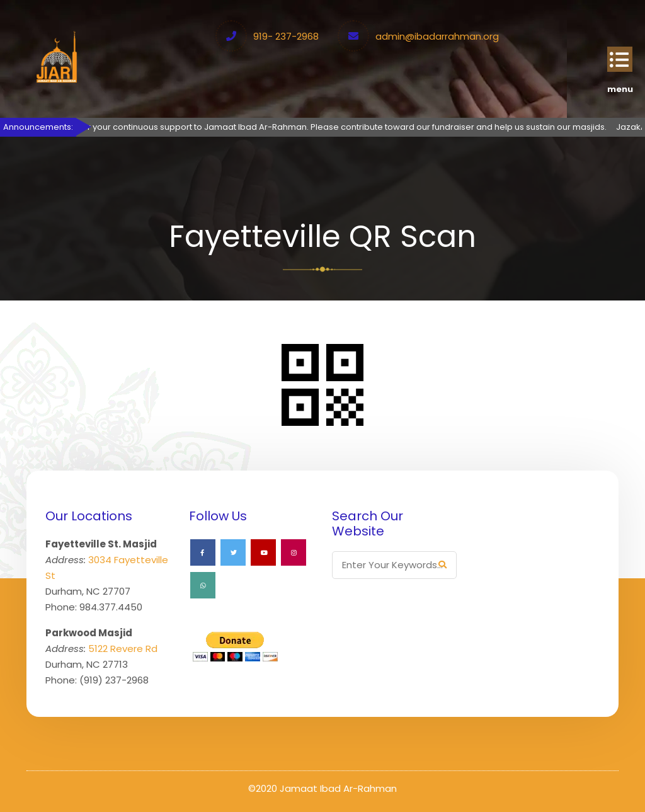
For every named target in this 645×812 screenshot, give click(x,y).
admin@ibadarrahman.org (437, 36)
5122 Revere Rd (123, 649)
